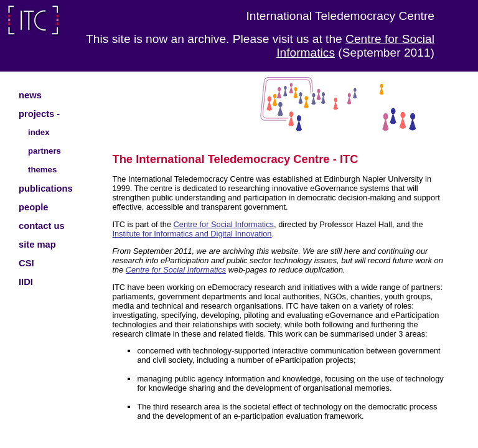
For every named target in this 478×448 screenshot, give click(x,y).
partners (45, 151)
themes (42, 170)
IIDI (26, 282)
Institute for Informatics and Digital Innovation (192, 234)
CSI (26, 263)
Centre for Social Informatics (224, 224)
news (30, 95)
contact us (42, 226)
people (33, 207)
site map (37, 245)
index (39, 132)
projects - (39, 114)
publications (46, 189)
